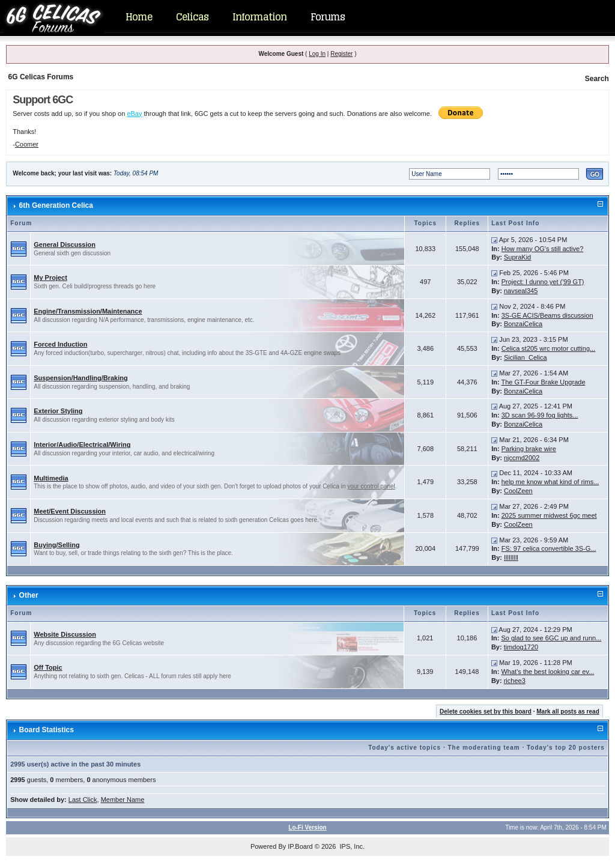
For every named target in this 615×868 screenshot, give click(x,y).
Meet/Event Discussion (70, 511)
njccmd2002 (522, 458)
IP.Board (300, 846)
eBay (134, 114)
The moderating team (483, 748)
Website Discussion (65, 634)
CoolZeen (518, 491)
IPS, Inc (351, 846)
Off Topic (48, 667)
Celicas (192, 17)
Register (341, 54)
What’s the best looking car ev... (547, 672)
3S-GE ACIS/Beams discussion (547, 315)
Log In (317, 54)
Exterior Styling (58, 411)
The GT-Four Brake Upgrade (544, 382)
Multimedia (51, 478)
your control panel (371, 486)
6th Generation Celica (56, 205)
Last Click (83, 800)
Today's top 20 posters (566, 748)
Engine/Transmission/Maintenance (88, 311)
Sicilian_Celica (526, 357)
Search (597, 79)
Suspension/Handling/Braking (80, 378)
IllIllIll (511, 557)
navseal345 (521, 291)
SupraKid (517, 257)
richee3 (515, 681)
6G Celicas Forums (41, 77)
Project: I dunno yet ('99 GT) (543, 282)
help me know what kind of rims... (550, 482)
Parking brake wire (529, 449)
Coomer (27, 144)
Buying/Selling (56, 545)
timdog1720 (521, 647)
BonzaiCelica (523, 324)
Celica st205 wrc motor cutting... (549, 348)
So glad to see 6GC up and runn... (551, 638)
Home (139, 17)
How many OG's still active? (543, 249)
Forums (328, 17)
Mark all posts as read (568, 712)
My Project (50, 278)
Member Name (123, 800)
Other (29, 595)
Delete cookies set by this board (486, 712)
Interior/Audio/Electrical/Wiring (82, 445)
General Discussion (65, 244)
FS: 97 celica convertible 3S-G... (549, 548)
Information (259, 17)
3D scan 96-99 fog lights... (540, 415)
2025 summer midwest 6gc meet (549, 515)
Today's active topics (404, 748)
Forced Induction (60, 344)
